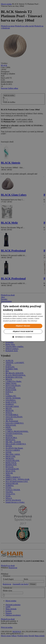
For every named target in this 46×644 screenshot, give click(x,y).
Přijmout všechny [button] (23, 326)
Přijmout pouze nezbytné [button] (23, 331)
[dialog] (23, 322)
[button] (23, 337)
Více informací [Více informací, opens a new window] (32, 321)
